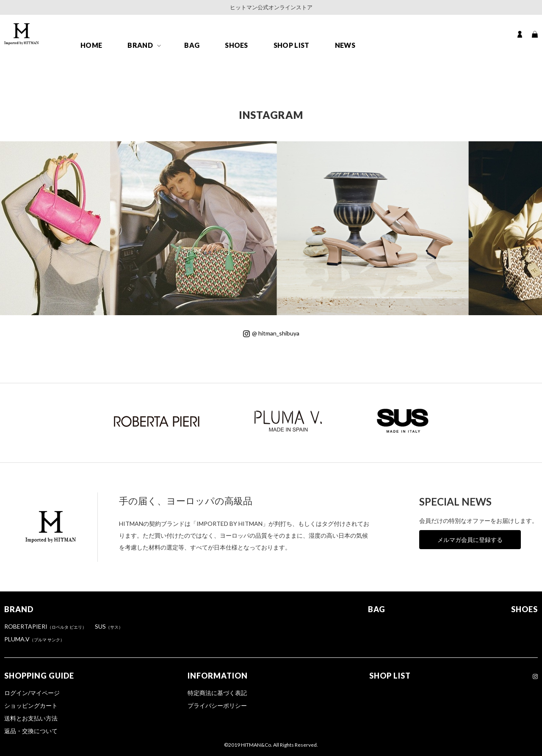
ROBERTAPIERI (45, 626)
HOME (91, 45)
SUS (109, 626)
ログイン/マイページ (32, 693)
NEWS (345, 45)
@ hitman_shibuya (271, 333)
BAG (192, 45)
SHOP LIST (292, 45)
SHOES (236, 45)
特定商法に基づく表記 (217, 693)
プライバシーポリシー (217, 705)
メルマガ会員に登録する (470, 540)
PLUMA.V (34, 639)
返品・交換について (31, 731)
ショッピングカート (31, 705)
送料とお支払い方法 (31, 718)
